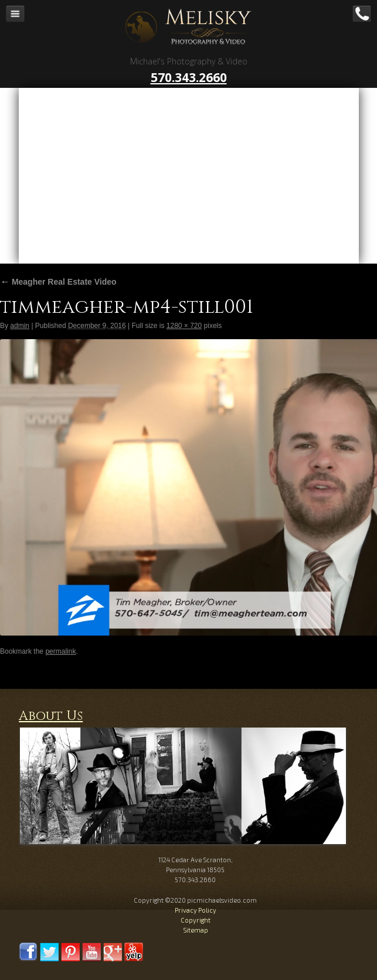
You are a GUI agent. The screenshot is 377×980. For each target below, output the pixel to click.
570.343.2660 (189, 77)
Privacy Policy (196, 910)
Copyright (196, 920)
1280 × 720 (184, 326)
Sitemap (196, 930)
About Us (51, 716)
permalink (60, 651)
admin (20, 326)
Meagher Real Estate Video (58, 282)
